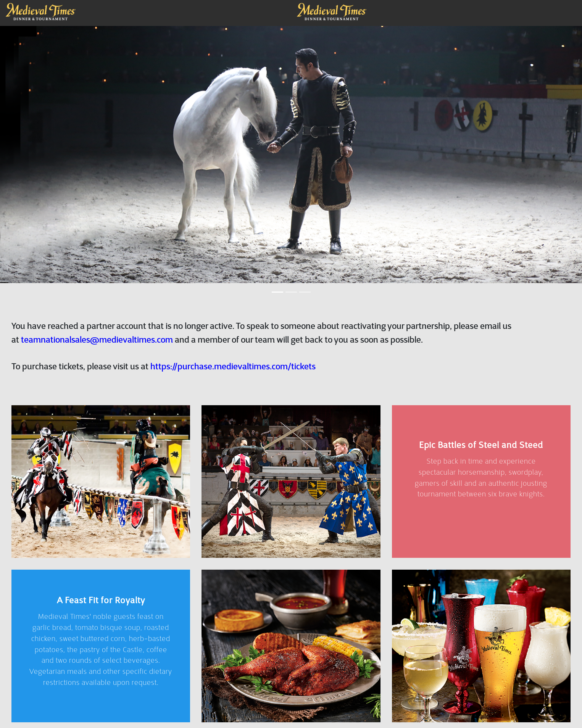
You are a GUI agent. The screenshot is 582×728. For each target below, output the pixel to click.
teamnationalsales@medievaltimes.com (97, 346)
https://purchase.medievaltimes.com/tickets (233, 373)
